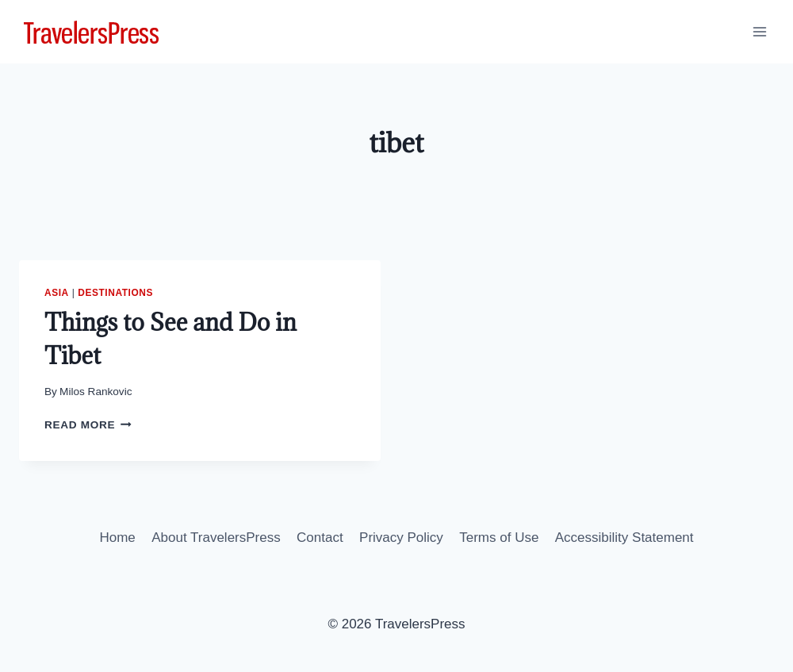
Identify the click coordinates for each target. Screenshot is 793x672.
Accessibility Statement (624, 538)
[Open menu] (759, 31)
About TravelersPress (216, 538)
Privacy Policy (401, 538)
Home (117, 538)
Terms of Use (499, 538)
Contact (320, 538)
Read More (88, 425)
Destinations (115, 293)
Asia (57, 293)
